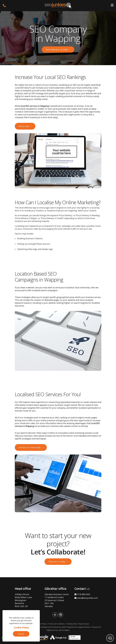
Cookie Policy (21, 627)
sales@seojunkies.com (86, 598)
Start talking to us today (57, 50)
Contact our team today (30, 447)
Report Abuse (84, 624)
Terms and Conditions (57, 624)
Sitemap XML (72, 624)
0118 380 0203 (82, 594)
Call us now (24, 126)
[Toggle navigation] (112, 6)
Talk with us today (57, 562)
